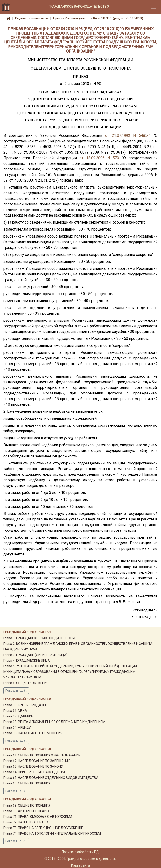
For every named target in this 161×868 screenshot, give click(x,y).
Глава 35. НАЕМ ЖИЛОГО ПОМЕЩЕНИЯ (33, 733)
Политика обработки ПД (80, 852)
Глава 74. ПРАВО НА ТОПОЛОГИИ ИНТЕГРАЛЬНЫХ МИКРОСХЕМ (52, 833)
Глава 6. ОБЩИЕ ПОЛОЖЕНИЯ (26, 683)
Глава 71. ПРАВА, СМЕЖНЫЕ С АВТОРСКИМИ (38, 817)
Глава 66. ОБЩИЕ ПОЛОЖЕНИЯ (27, 783)
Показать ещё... (16, 691)
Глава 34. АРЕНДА (17, 727)
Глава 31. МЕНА (15, 711)
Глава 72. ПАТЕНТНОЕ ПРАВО (26, 822)
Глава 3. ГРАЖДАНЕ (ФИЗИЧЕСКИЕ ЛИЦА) (36, 655)
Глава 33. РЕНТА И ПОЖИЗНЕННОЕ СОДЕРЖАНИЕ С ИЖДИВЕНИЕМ (54, 722)
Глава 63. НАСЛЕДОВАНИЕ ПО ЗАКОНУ (33, 766)
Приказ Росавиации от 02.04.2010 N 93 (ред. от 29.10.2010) (98, 18)
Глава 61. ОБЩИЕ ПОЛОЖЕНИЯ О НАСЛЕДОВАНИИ (42, 755)
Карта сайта (80, 865)
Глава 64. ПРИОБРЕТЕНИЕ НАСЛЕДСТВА (35, 772)
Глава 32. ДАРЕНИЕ (18, 716)
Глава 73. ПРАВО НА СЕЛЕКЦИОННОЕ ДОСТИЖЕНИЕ (43, 828)
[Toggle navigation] (154, 7)
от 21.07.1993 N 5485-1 (128, 135)
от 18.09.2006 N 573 (99, 158)
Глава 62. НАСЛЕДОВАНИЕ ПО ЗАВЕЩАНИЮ (37, 761)
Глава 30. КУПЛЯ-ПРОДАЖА (25, 705)
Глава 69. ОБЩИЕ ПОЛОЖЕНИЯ (27, 805)
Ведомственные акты (32, 18)
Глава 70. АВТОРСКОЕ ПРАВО (26, 811)
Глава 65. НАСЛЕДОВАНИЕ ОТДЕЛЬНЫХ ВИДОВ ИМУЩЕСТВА (51, 778)
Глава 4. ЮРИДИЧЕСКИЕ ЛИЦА (27, 661)
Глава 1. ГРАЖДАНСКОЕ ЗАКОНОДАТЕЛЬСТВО (40, 638)
